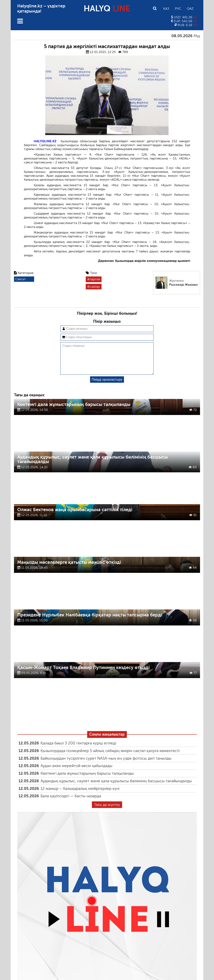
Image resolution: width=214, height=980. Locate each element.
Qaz (190, 9)
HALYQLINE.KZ (45, 141)
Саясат (21, 279)
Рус (178, 9)
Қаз (166, 9)
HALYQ (107, 8)
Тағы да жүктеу (107, 811)
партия (95, 279)
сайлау (95, 287)
